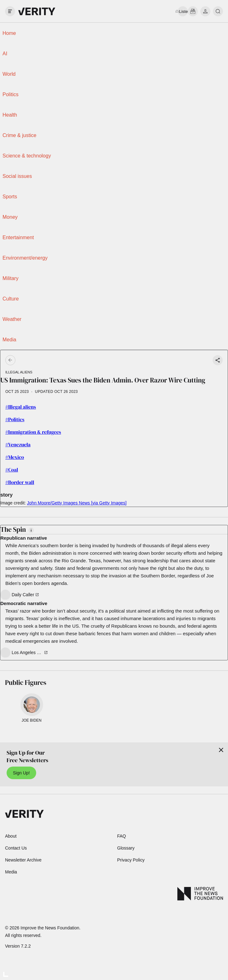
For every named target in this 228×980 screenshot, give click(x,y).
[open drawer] (10, 11)
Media (9, 340)
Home (9, 33)
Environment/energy (25, 258)
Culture (11, 299)
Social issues (17, 176)
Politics (11, 94)
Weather (12, 319)
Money (10, 217)
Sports (10, 197)
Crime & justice (19, 135)
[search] (218, 11)
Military (11, 278)
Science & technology (27, 156)
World (9, 74)
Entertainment (18, 237)
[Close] (221, 750)
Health (10, 115)
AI (5, 54)
